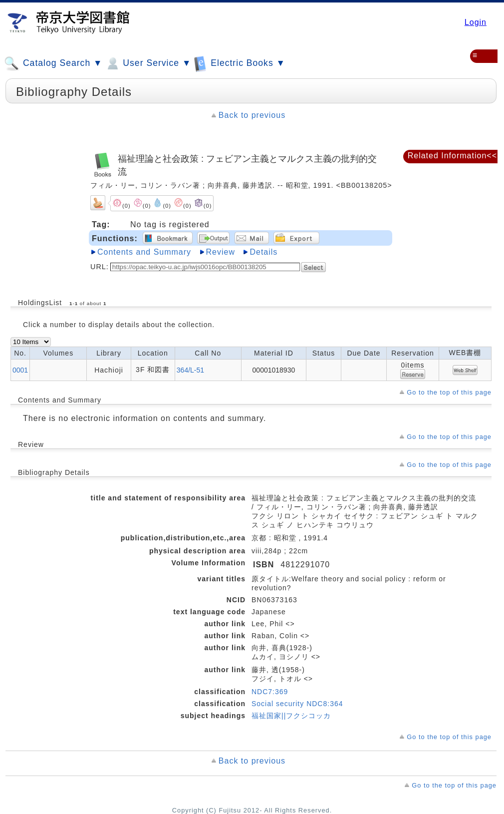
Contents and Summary (144, 252)
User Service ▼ (148, 63)
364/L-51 (190, 370)
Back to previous (252, 115)
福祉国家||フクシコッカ (291, 716)
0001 (20, 370)
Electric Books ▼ (240, 63)
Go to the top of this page (449, 392)
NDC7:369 (270, 692)
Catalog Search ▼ (53, 63)
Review (221, 252)
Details (263, 252)
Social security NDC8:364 (297, 704)
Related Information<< (452, 156)
